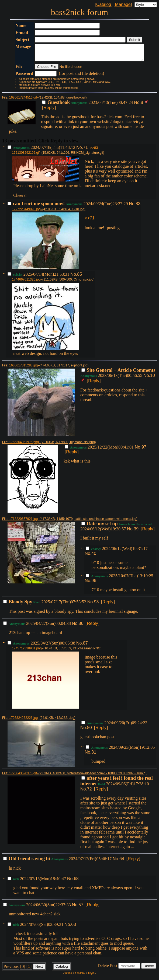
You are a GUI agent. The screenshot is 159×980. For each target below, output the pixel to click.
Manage (123, 4)
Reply (49, 111)
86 (81, 627)
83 (138, 207)
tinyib (91, 976)
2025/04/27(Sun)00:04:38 (38, 627)
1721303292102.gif (26, 156)
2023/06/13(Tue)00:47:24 (88, 106)
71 (85, 151)
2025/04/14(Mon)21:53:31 (39, 277)
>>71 (89, 221)
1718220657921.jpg (23, 522)
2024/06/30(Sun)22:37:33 (38, 908)
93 (96, 605)
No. (137, 106)
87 (85, 646)
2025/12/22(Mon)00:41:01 (100, 450)
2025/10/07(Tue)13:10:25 (119, 579)
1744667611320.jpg (26, 283)
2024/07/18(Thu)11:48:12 (42, 151)
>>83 (94, 151)
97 (144, 450)
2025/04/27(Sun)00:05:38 (42, 646)
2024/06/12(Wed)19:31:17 (117, 552)
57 (81, 908)
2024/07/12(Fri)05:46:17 (58, 862)
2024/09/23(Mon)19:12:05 (120, 750)
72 (89, 792)
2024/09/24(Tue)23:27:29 (68, 207)
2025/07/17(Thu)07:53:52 (45, 605)
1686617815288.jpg (23, 369)
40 (94, 557)
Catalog (104, 4)
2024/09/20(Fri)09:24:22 (114, 726)
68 (76, 882)
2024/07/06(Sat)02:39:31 (36, 928)
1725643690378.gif (23, 776)
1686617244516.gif (23, 101)
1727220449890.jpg (26, 212)
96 (94, 584)
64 (122, 862)
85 (80, 277)
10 (153, 379)
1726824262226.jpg (23, 721)
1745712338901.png (27, 652)
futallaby (80, 976)
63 (74, 928)
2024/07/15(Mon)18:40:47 (37, 882)
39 (136, 532)
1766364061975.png (24, 445)
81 (94, 755)
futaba (68, 976)
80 (89, 731)
